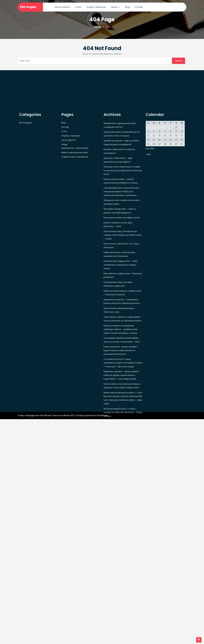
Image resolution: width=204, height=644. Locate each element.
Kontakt (139, 7)
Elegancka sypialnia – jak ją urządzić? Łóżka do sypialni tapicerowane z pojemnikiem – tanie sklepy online (121, 452)
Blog (127, 7)
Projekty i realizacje (96, 7)
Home (97, 27)
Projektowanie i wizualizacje (75, 234)
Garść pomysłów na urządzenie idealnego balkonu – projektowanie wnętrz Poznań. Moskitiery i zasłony (121, 406)
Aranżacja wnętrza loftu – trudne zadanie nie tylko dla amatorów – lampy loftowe (123, 489)
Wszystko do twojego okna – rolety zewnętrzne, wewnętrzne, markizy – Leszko (121, 342)
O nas (78, 7)
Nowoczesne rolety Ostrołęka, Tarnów (122, 294)
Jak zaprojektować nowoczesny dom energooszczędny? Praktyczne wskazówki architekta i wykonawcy (122, 268)
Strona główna (62, 7)
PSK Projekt (28, 7)
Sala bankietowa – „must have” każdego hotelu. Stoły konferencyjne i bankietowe (122, 502)
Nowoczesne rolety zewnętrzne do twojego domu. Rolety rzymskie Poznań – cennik (123, 312)
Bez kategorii (25, 199)
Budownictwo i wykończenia (75, 225)
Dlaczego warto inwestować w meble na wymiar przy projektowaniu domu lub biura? (123, 247)
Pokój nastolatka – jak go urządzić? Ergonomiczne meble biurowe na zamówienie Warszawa (120, 427)
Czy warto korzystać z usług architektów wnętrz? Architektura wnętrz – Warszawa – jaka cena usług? (123, 440)
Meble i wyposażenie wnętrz (75, 229)
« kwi (148, 231)
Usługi (114, 7)
